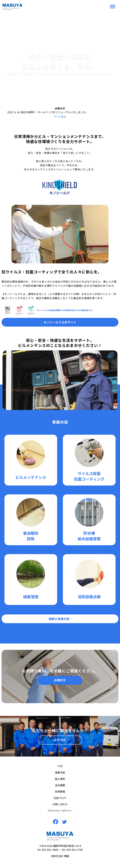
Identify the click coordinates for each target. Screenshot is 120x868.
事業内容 (60, 772)
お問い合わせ (60, 804)
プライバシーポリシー (60, 811)
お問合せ (60, 680)
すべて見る (60, 117)
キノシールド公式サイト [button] (60, 322)
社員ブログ (60, 798)
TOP (60, 766)
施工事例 (60, 779)
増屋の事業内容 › (60, 619)
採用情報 (60, 740)
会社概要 (60, 785)
